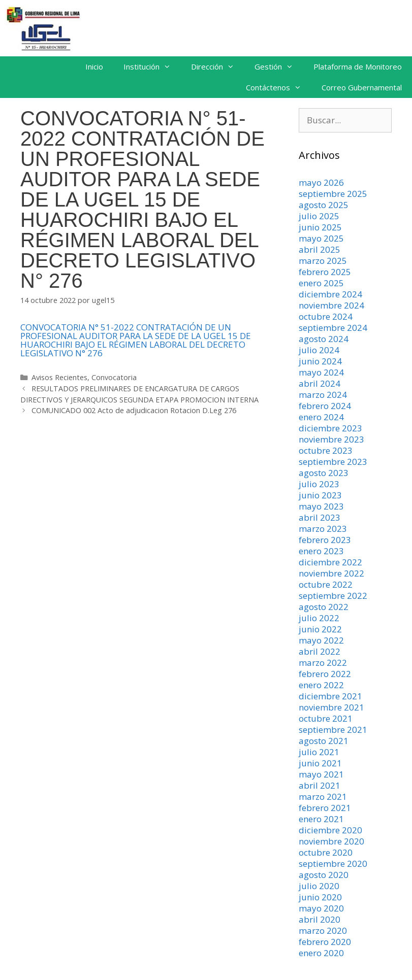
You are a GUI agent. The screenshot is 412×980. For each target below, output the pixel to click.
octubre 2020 (326, 852)
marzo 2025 (323, 261)
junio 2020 (320, 897)
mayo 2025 (321, 238)
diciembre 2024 (330, 294)
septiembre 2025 (333, 194)
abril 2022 (320, 651)
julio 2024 (319, 350)
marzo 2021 (323, 797)
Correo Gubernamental (362, 87)
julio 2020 (319, 886)
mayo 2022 (321, 640)
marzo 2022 (323, 663)
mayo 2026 (321, 182)
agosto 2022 (324, 607)
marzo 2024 (323, 395)
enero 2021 (321, 819)
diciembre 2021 (330, 696)
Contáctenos (279, 88)
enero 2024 (321, 417)
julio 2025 (319, 216)
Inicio (94, 66)
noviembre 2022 (331, 573)
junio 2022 (320, 629)
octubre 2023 (326, 450)
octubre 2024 (326, 316)
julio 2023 (319, 484)
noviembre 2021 (331, 707)
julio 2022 (319, 618)
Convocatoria (114, 377)
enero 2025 (321, 283)
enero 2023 (321, 551)
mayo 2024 (321, 372)
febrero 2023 (325, 540)
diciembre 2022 (330, 562)
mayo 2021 (321, 774)
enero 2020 (321, 953)
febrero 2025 (325, 272)
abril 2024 (320, 383)
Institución (152, 67)
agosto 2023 (324, 473)
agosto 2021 (324, 741)
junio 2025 (320, 227)
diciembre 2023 (330, 428)
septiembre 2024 (333, 328)
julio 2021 (319, 752)
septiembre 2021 (333, 730)
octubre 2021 (326, 718)
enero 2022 (321, 685)
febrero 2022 (325, 674)
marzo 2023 (323, 529)
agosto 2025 (324, 205)
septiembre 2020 (333, 864)
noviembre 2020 (331, 841)
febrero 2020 (325, 942)
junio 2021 (320, 763)
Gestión (279, 67)
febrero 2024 (325, 406)
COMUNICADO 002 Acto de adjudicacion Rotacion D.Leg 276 (134, 410)
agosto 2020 (324, 875)
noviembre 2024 (331, 305)
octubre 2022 (326, 584)
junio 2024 (320, 361)
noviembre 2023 (331, 439)
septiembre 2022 (333, 596)
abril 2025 (320, 249)
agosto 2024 (324, 339)
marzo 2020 (323, 931)
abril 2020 (320, 919)
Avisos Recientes (59, 377)
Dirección (218, 67)
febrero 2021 (325, 808)
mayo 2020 (321, 908)
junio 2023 (320, 495)
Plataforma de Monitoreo (358, 66)
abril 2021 (320, 785)
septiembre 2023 (333, 462)
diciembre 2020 (330, 830)
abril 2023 (320, 517)
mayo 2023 (321, 506)
